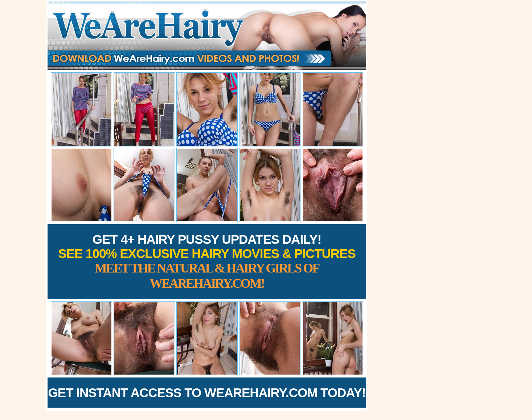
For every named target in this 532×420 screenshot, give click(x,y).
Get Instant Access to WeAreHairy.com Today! (207, 393)
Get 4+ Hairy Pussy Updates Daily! (207, 261)
